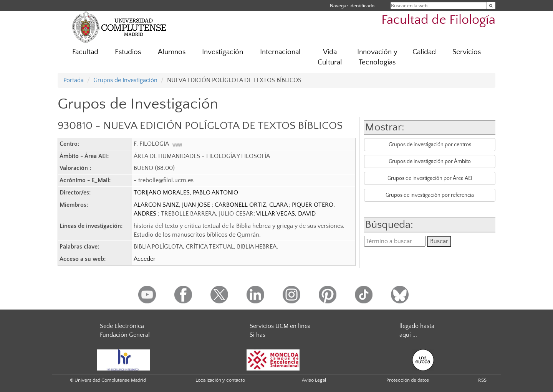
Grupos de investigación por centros (430, 145)
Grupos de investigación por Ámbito (430, 161)
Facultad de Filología (438, 20)
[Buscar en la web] (491, 6)
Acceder (145, 259)
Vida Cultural (330, 57)
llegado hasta (417, 326)
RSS (482, 380)
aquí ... (408, 335)
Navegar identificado (352, 6)
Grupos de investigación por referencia (430, 195)
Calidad (424, 52)
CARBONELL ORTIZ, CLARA (252, 205)
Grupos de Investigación (125, 80)
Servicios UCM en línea (280, 326)
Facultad (85, 52)
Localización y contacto (220, 380)
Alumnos (172, 52)
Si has (257, 335)
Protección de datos (408, 380)
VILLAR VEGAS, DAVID (286, 214)
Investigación (223, 52)
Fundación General (125, 335)
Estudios (128, 52)
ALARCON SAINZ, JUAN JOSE (173, 205)
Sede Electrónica (122, 326)
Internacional (280, 52)
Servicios (467, 52)
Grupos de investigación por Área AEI (430, 178)
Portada (74, 80)
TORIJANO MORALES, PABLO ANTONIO (186, 193)
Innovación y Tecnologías (377, 57)
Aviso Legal (314, 380)
